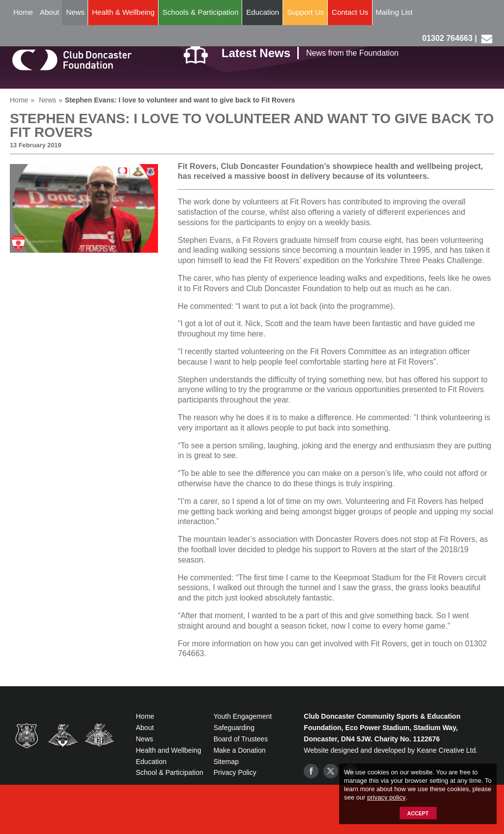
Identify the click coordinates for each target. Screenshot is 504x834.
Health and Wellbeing (169, 750)
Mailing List (394, 12)
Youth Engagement (243, 716)
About (49, 12)
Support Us (305, 12)
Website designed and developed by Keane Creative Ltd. (391, 750)
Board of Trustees (241, 739)
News (75, 12)
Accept (418, 813)
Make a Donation (240, 750)
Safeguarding (234, 728)
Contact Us (350, 12)
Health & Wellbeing (123, 12)
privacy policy (386, 797)
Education (263, 12)
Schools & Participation (200, 12)
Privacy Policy (235, 772)
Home (23, 12)
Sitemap (226, 762)
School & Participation (170, 772)
